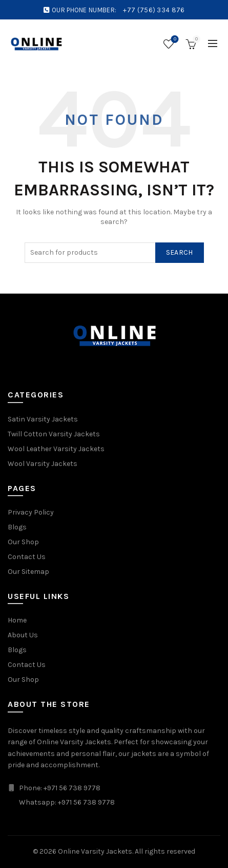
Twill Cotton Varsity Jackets (54, 434)
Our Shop (23, 542)
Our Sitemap (28, 572)
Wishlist (174, 40)
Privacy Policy (31, 512)
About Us (23, 635)
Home (17, 620)
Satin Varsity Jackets (43, 419)
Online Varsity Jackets (95, 851)
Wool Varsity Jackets (43, 464)
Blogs (17, 527)
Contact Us (27, 557)
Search (180, 252)
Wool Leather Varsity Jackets (56, 449)
